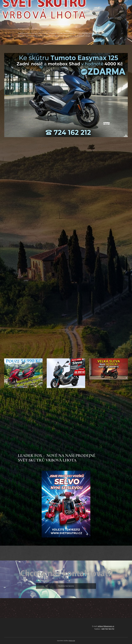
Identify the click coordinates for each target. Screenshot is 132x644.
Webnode (72, 641)
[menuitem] (63, 4)
